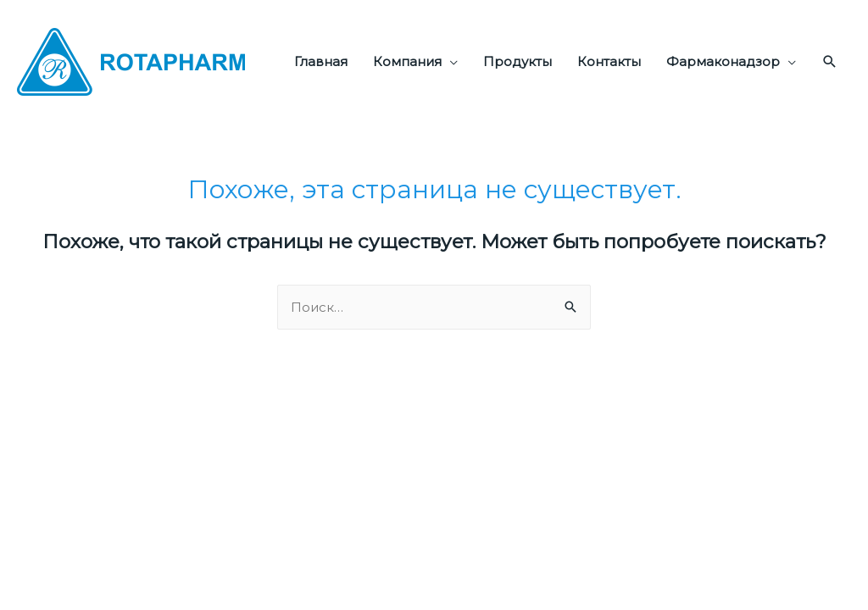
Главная (321, 61)
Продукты (517, 61)
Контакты (609, 61)
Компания (407, 61)
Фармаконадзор (723, 61)
